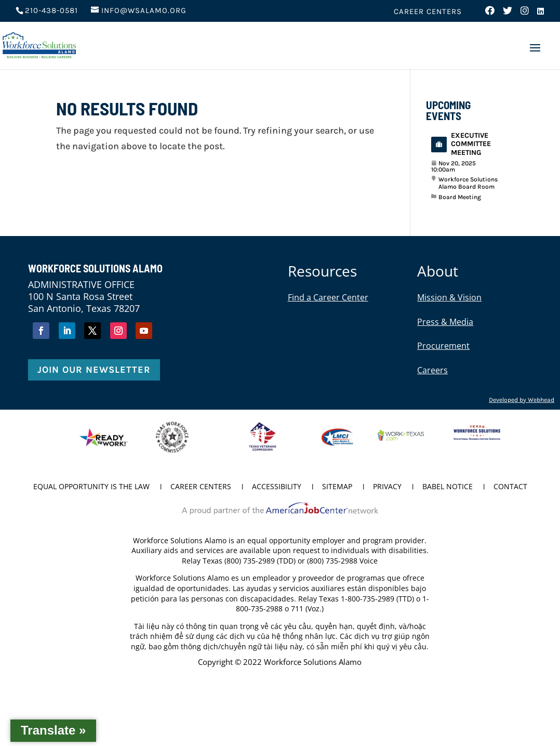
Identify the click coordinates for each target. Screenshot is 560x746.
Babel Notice (448, 487)
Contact (510, 487)
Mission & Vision (449, 297)
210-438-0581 (51, 10)
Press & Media (445, 322)
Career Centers (428, 12)
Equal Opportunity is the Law (91, 487)
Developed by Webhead (522, 400)
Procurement (443, 346)
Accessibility (277, 487)
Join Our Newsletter (94, 370)
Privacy (387, 487)
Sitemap (337, 487)
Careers (432, 370)
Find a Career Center (328, 297)
